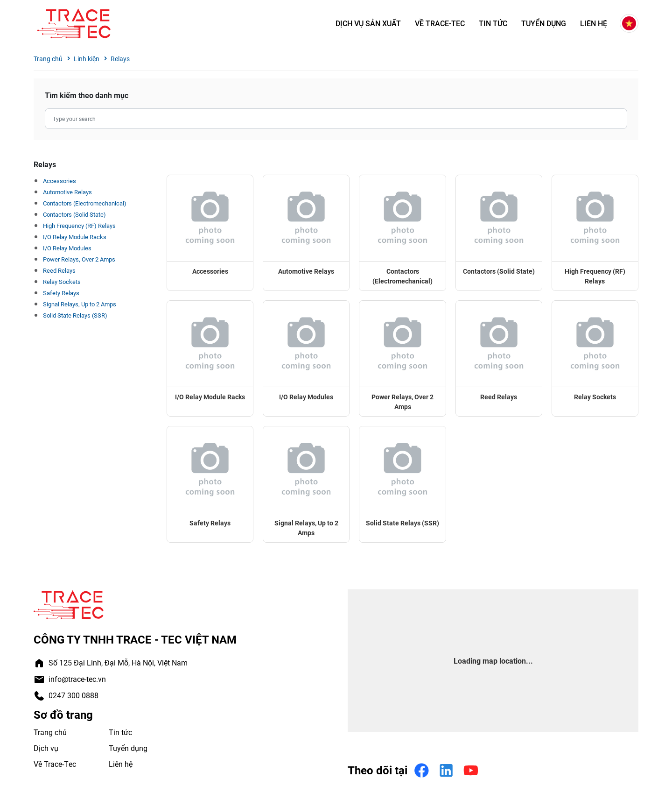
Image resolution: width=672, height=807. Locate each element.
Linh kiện (87, 59)
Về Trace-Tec (440, 24)
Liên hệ (594, 24)
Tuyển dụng (544, 24)
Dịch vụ (46, 748)
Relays (120, 59)
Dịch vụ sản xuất (368, 24)
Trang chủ (48, 59)
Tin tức (493, 24)
